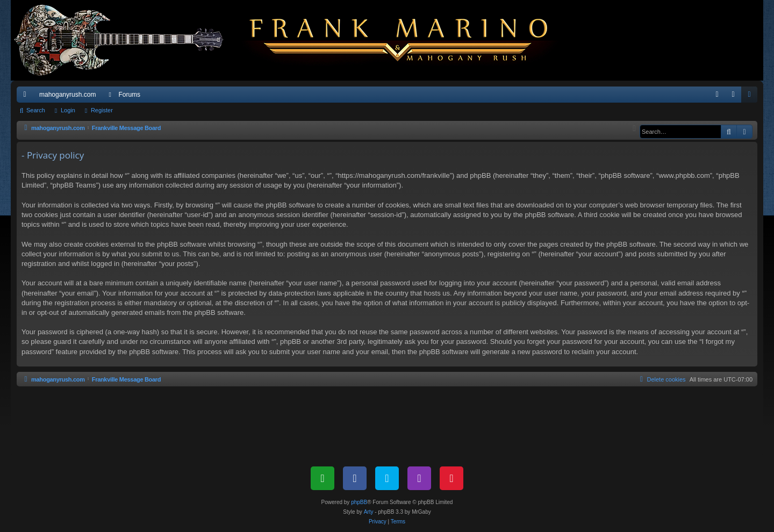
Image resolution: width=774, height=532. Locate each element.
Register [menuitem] (752, 97)
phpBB (359, 502)
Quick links (27, 97)
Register (102, 110)
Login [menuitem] (736, 97)
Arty (369, 512)
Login (68, 110)
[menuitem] (717, 95)
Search (36, 110)
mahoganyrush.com (67, 95)
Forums (129, 95)
